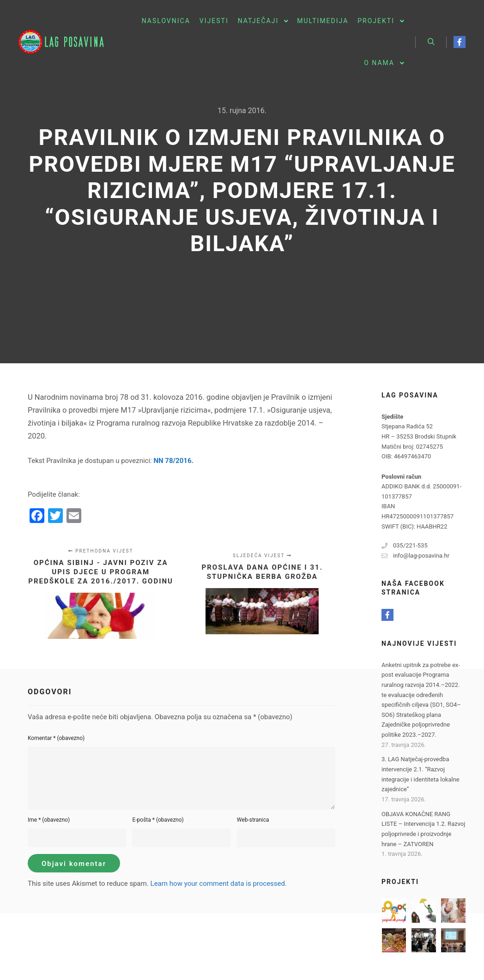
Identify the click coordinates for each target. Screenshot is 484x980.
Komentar (56, 738)
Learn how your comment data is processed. (219, 884)
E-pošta (158, 820)
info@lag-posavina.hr (415, 556)
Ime (49, 820)
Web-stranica (253, 820)
